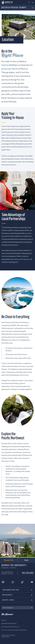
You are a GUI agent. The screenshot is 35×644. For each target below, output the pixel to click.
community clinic (12, 135)
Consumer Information (9, 624)
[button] (29, 2)
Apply (26, 560)
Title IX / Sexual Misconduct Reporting (14, 630)
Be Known (7, 614)
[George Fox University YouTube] (32, 582)
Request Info (9, 560)
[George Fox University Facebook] (3, 582)
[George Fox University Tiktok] (22, 582)
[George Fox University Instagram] (13, 582)
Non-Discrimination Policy (10, 627)
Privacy (4, 620)
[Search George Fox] (16, 608)
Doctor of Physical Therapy (14, 8)
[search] (32, 608)
